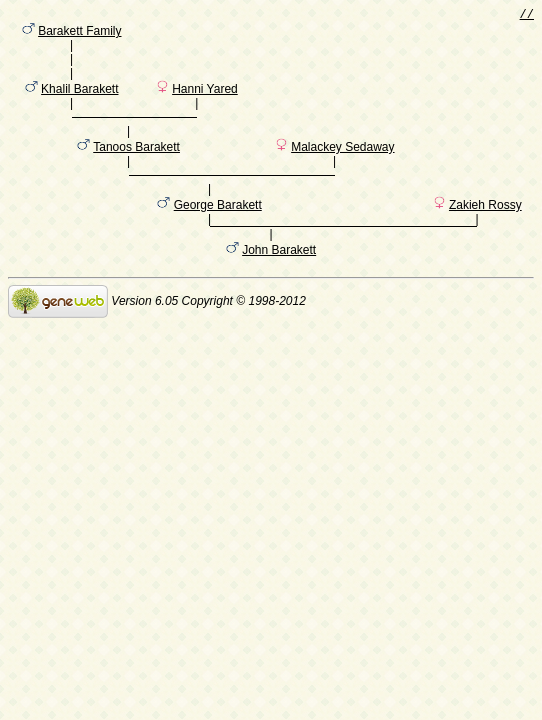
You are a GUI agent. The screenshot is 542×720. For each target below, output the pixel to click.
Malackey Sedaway (342, 171)
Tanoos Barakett (136, 171)
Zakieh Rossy (485, 239)
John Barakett (279, 287)
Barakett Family (79, 35)
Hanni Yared (205, 103)
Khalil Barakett (79, 103)
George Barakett (218, 239)
